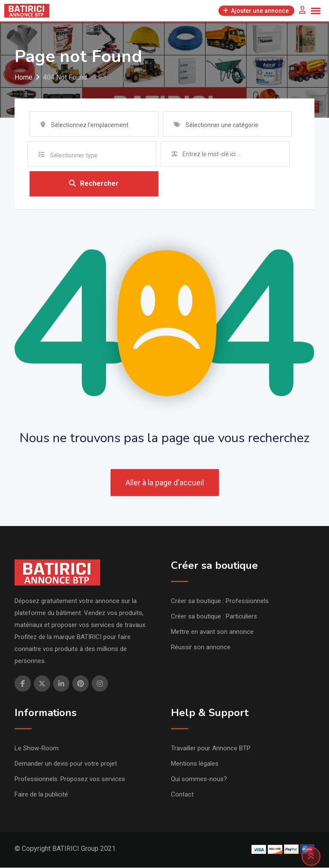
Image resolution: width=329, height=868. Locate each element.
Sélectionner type (74, 155)
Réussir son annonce (201, 648)
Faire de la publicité (41, 795)
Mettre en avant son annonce (212, 632)
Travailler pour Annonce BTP (211, 749)
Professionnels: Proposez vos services (70, 779)
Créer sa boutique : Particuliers (214, 617)
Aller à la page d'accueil (165, 483)
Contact (182, 795)
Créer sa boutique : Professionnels (220, 601)
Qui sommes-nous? (199, 779)
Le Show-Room (37, 749)
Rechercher (94, 184)
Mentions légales (195, 764)
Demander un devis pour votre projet (66, 764)
